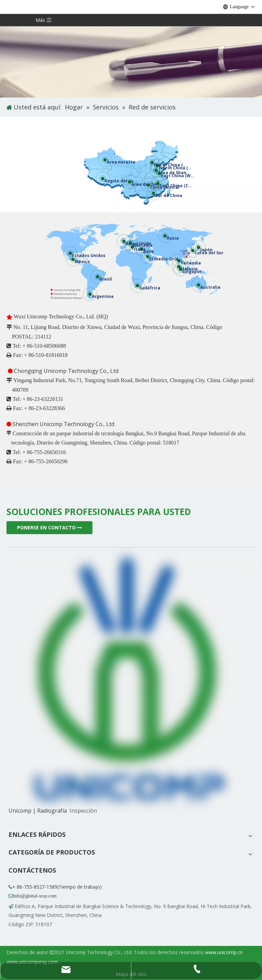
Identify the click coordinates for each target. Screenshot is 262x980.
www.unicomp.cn (224, 952)
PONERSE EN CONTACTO (49, 527)
